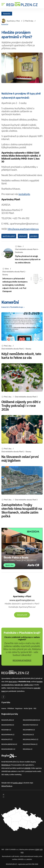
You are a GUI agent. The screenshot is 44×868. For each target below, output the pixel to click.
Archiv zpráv (28, 708)
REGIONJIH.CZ (6, 730)
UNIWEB (27, 768)
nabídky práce (28, 685)
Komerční (7, 14)
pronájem (34, 236)
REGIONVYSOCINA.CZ (30, 725)
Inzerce (4, 708)
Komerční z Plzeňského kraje (13, 307)
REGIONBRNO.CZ (29, 730)
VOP (41, 849)
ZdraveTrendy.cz (7, 786)
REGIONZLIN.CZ (28, 735)
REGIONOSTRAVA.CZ (30, 744)
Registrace (19, 708)
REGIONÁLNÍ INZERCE (22, 660)
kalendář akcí (19, 685)
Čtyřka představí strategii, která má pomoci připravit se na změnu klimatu (28, 259)
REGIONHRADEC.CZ (8, 749)
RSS (35, 708)
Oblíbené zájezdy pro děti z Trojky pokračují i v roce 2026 (21, 406)
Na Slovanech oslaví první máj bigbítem (20, 459)
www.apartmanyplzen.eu (22, 600)
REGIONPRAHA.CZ (8, 735)
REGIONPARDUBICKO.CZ (31, 720)
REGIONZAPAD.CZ (8, 725)
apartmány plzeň (9, 236)
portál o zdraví (18, 783)
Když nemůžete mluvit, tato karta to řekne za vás (21, 356)
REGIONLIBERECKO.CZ (9, 744)
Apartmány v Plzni (13, 21)
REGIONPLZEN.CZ (8, 720)
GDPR (37, 849)
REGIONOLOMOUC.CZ (31, 739)
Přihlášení (11, 708)
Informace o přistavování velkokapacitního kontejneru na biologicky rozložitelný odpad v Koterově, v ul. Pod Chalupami (15, 285)
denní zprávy (13, 682)
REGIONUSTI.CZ (7, 739)
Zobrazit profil (22, 615)
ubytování (23, 236)
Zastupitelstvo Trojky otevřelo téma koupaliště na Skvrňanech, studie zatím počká (22, 510)
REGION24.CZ (28, 749)
